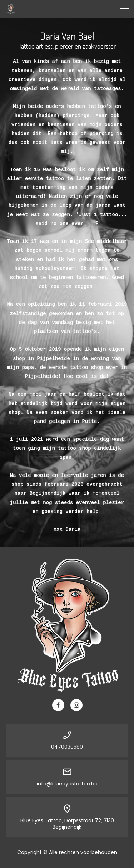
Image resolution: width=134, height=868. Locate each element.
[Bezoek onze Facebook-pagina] (58, 705)
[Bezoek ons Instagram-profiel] (76, 705)
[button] (124, 9)
